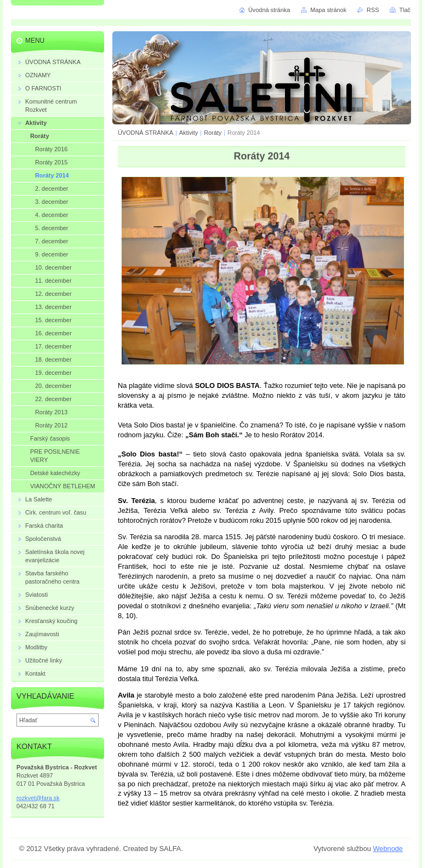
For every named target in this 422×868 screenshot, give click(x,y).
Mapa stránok (328, 10)
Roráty (213, 133)
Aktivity (189, 133)
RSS (373, 10)
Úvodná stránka (269, 10)
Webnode (388, 849)
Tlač (405, 10)
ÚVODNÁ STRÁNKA (146, 133)
